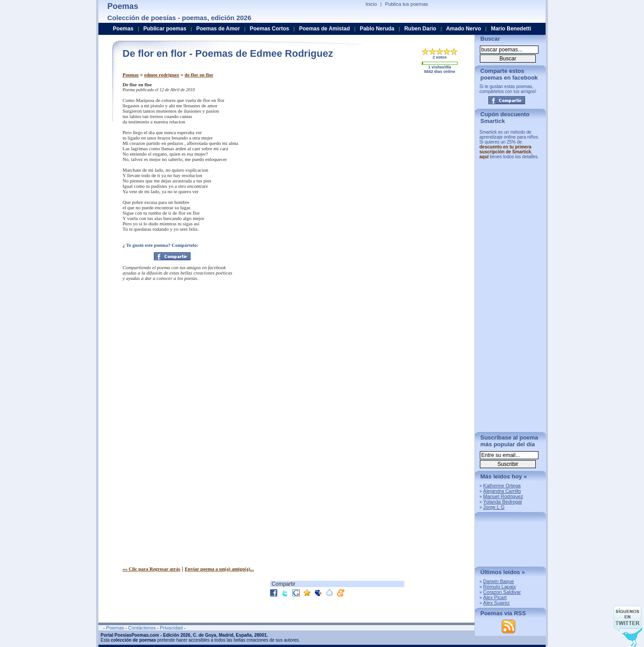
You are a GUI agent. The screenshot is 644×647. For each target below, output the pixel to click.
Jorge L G (494, 507)
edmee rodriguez (161, 75)
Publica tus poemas (407, 4)
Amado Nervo (463, 29)
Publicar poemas (165, 29)
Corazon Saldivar (502, 592)
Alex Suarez (496, 603)
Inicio (371, 4)
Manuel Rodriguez (503, 496)
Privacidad (171, 628)
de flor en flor (199, 75)
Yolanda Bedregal (502, 502)
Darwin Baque (498, 581)
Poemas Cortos (269, 29)
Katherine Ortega (502, 486)
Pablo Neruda (377, 29)
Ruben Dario (420, 29)
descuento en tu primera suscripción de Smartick (505, 149)
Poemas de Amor (218, 29)
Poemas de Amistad (325, 29)
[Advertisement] (393, 144)
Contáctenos (142, 628)
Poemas (131, 75)
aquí (484, 157)
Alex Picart (495, 597)
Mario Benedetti (511, 29)
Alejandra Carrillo (502, 491)
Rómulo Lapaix (499, 587)
